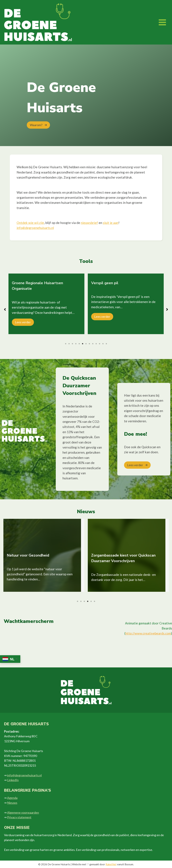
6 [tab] (83, 344)
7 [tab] (86, 344)
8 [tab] (89, 344)
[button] (38, 125)
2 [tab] (69, 344)
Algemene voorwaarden (23, 812)
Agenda (12, 798)
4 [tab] (76, 344)
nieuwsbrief (89, 223)
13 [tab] (106, 344)
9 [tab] (93, 344)
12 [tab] (103, 344)
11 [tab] (100, 344)
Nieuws (12, 803)
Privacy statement (19, 817)
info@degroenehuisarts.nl (35, 228)
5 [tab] (79, 344)
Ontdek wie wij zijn (30, 223)
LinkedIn (13, 780)
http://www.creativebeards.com (148, 633)
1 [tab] (66, 344)
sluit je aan (111, 223)
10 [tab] (96, 344)
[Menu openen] (162, 22)
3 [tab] (73, 344)
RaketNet (111, 864)
